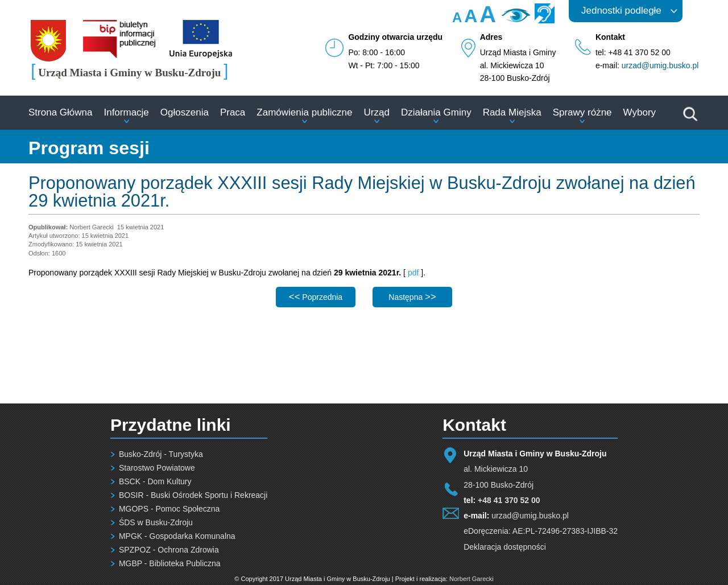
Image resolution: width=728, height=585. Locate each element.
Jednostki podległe (621, 11)
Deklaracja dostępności (505, 547)
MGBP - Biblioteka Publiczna (170, 563)
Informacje (126, 112)
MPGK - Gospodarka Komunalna (177, 536)
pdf (413, 273)
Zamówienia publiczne (304, 112)
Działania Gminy (436, 112)
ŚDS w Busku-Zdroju (156, 522)
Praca (233, 112)
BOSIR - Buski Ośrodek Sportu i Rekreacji (193, 495)
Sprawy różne (582, 112)
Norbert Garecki (471, 579)
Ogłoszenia (185, 112)
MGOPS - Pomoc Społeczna (169, 509)
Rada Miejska (512, 112)
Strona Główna (60, 112)
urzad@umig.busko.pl (660, 65)
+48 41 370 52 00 (509, 500)
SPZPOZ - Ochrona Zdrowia (169, 550)
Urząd (377, 112)
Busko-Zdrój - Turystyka (161, 454)
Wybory (640, 112)
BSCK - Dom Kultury (155, 481)
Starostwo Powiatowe (157, 468)
